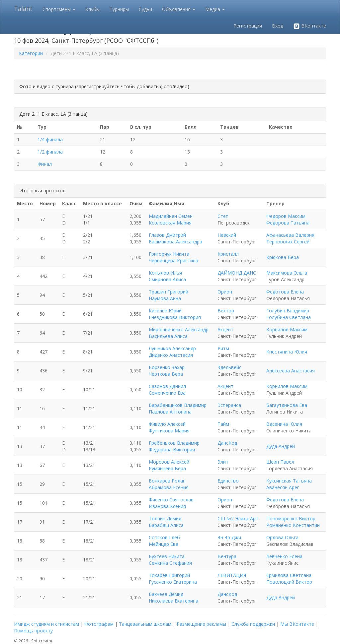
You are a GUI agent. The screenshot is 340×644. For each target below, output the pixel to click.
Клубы (92, 9)
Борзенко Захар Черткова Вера (167, 371)
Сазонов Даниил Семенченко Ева (167, 389)
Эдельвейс (229, 367)
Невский (227, 235)
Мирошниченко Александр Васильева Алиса (179, 333)
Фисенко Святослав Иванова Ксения (171, 503)
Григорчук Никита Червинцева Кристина (173, 257)
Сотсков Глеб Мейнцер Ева (164, 541)
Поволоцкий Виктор (289, 582)
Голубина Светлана (289, 317)
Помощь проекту (33, 631)
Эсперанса (229, 405)
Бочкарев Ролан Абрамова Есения (169, 484)
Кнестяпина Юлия (287, 352)
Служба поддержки (253, 624)
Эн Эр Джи (229, 537)
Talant (23, 9)
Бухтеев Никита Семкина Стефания (170, 560)
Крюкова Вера (283, 257)
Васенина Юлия (284, 424)
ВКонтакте (310, 26)
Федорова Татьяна (288, 223)
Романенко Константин (293, 525)
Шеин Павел (280, 462)
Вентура (227, 556)
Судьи (145, 9)
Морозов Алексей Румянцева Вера (169, 465)
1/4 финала (50, 139)
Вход (278, 26)
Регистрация (248, 26)
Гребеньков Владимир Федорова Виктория (174, 446)
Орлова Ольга (282, 537)
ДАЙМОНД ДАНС (237, 273)
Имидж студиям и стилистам (46, 624)
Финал (45, 164)
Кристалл (228, 254)
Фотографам (99, 624)
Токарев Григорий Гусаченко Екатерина (173, 579)
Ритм (223, 348)
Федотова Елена (285, 292)
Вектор (226, 311)
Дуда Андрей (281, 446)
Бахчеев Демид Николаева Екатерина (173, 597)
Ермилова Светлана (289, 575)
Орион (225, 292)
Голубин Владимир (288, 311)
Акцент (225, 329)
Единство (228, 481)
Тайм (223, 424)
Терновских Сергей (288, 242)
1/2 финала (50, 152)
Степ (223, 216)
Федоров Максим (286, 216)
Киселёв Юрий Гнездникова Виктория (175, 314)
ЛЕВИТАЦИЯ (232, 575)
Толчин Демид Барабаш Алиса (166, 522)
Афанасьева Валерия (290, 235)
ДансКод (227, 443)
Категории (31, 53)
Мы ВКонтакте (297, 624)
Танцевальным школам (145, 624)
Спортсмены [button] (59, 9)
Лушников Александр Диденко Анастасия (172, 352)
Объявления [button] (179, 9)
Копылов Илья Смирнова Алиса (167, 276)
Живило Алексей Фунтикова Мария (169, 427)
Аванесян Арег (283, 487)
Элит (223, 462)
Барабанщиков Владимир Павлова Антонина (178, 408)
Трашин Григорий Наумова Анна (169, 295)
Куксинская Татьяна (289, 481)
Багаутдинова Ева (287, 405)
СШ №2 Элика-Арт (238, 518)
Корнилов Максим (287, 329)
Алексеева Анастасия (291, 371)
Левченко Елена (284, 556)
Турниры (119, 9)
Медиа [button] (215, 9)
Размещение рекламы (201, 624)
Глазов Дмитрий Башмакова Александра (175, 238)
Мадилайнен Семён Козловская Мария (171, 219)
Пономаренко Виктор (291, 518)
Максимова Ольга (287, 273)
